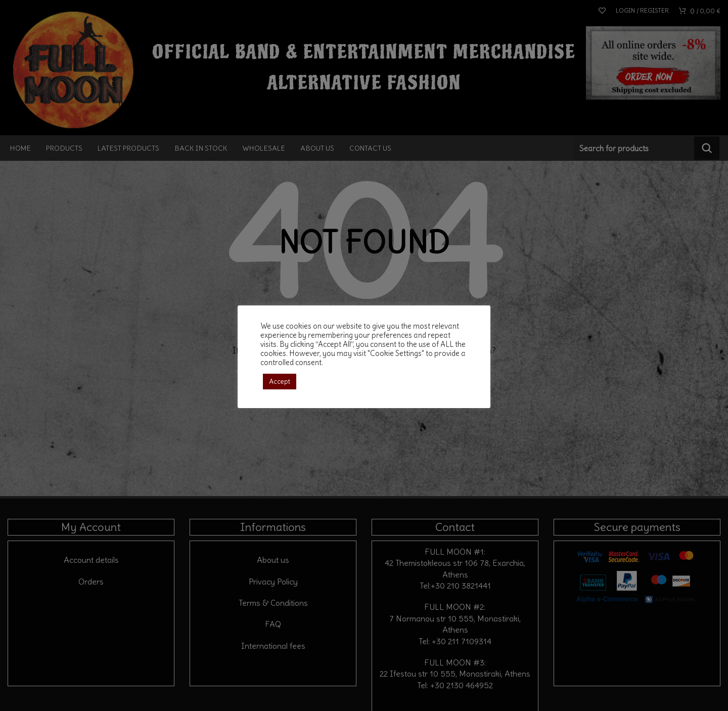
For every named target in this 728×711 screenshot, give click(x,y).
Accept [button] (280, 382)
